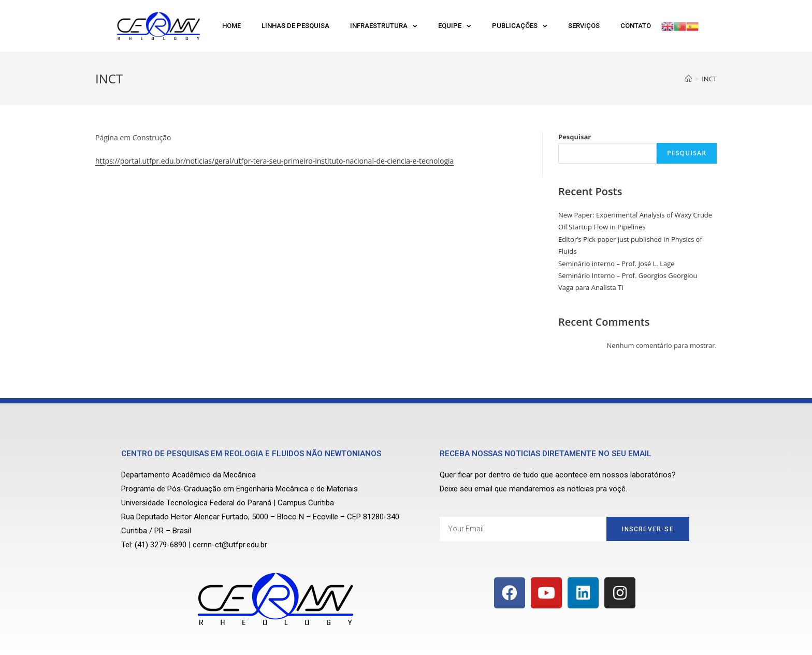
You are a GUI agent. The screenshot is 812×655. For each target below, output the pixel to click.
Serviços (584, 26)
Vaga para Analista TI (591, 287)
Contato (636, 26)
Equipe (455, 26)
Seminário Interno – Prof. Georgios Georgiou (628, 275)
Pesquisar (575, 137)
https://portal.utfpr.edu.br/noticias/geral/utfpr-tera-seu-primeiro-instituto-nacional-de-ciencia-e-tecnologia (274, 161)
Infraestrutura (384, 26)
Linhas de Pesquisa (295, 26)
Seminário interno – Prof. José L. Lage (617, 264)
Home (231, 26)
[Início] (688, 79)
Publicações (520, 26)
